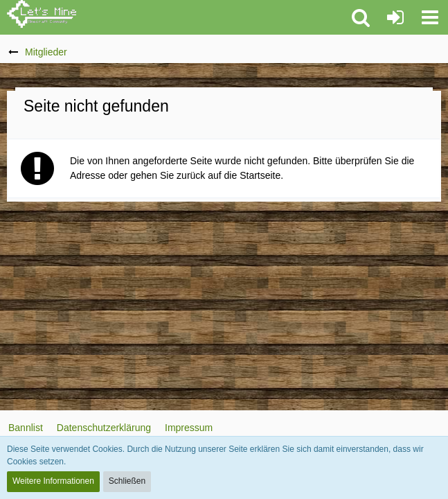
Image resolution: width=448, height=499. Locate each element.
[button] (430, 17)
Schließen (127, 481)
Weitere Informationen (53, 481)
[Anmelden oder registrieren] (395, 17)
